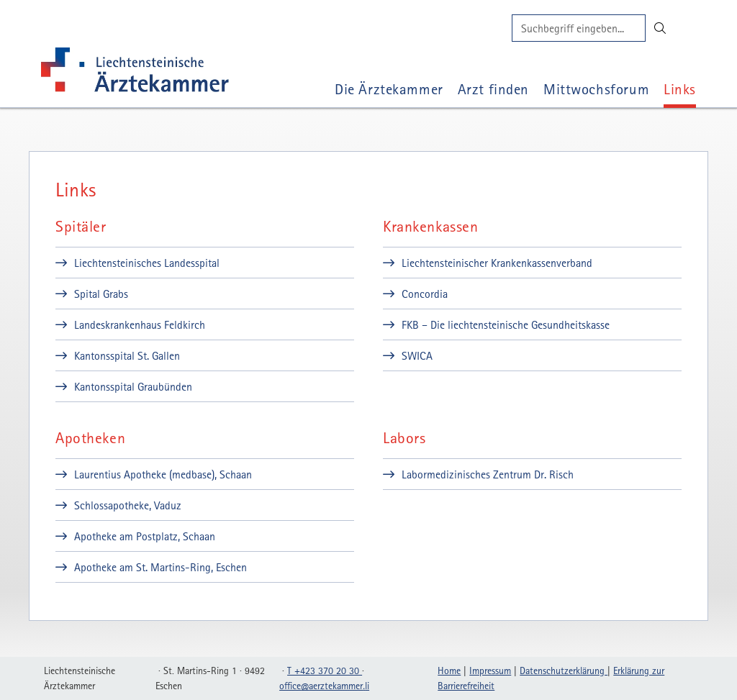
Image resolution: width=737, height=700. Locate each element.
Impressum (490, 671)
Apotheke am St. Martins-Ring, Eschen (160, 567)
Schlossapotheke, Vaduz (128, 505)
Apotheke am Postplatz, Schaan (145, 536)
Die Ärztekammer (389, 89)
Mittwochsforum (596, 89)
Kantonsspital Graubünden (133, 386)
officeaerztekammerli (324, 686)
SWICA (417, 355)
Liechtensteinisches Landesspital (147, 263)
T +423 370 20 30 (325, 671)
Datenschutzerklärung (564, 671)
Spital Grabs (101, 294)
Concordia (425, 294)
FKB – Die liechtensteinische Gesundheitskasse (506, 324)
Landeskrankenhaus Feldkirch (140, 324)
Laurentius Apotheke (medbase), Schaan (163, 474)
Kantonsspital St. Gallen (127, 355)
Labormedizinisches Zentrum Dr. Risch (488, 474)
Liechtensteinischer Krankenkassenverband (497, 263)
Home (449, 671)
